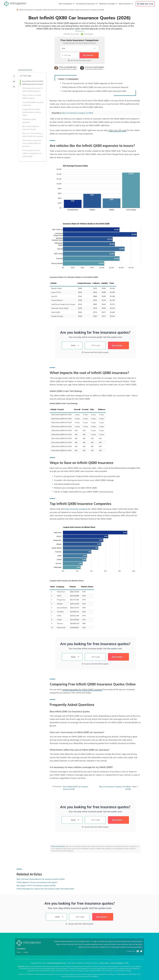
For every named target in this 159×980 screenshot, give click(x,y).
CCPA (127, 963)
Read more (79, 31)
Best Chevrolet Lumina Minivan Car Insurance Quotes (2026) (41, 879)
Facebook (138, 951)
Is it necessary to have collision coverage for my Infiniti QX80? (32, 153)
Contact (26, 952)
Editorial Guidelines (58, 846)
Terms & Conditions (117, 963)
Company (21, 949)
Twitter (141, 951)
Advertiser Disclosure (25, 70)
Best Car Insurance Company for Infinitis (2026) (115, 788)
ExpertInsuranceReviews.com (57, 963)
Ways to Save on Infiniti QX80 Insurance (32, 97)
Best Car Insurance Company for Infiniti (90, 10)
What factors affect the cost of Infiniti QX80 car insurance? (32, 143)
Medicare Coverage (108, 4)
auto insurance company (76, 509)
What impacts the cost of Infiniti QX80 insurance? (32, 90)
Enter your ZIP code (117, 130)
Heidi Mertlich (71, 67)
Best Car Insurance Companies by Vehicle (59, 10)
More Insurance (125, 4)
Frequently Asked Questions (29, 121)
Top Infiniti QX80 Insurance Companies (33, 104)
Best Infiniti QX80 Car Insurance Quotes (31, 128)
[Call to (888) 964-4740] (145, 4)
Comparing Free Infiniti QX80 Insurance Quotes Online (32, 112)
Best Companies (66, 4)
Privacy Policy (104, 963)
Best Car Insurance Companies (31, 10)
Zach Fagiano (99, 67)
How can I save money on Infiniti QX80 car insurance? (33, 135)
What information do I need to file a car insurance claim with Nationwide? (45, 889)
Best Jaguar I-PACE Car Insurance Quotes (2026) (36, 885)
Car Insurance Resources (86, 4)
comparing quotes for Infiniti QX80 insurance (82, 689)
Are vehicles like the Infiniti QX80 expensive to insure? (33, 83)
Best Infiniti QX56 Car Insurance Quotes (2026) (76, 788)
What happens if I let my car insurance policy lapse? (37, 882)
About (19, 952)
